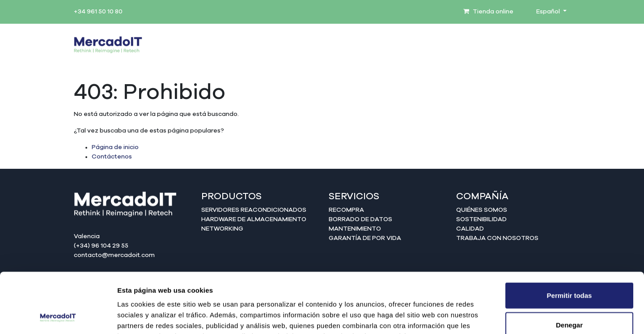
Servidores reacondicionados (254, 210)
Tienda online (488, 12)
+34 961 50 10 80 (98, 12)
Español (549, 12)
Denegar (569, 268)
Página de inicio (115, 147)
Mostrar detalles (484, 316)
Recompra (346, 210)
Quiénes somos (482, 210)
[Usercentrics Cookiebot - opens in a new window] (58, 317)
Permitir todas (570, 239)
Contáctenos (112, 157)
